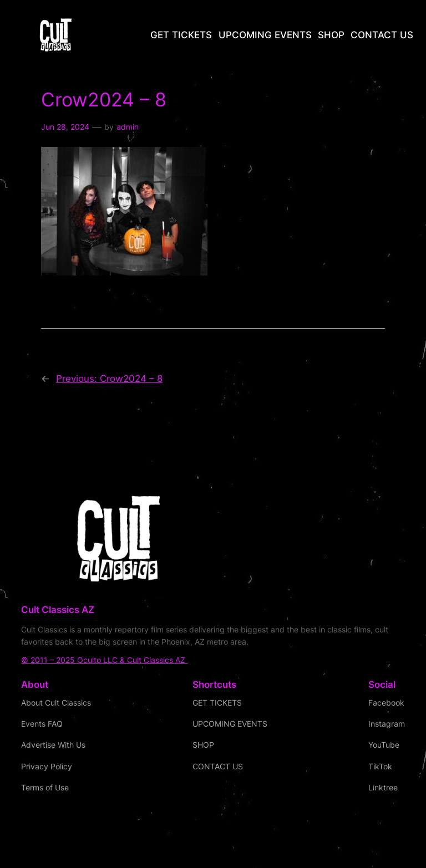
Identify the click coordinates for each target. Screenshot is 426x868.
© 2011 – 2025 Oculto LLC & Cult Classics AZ (104, 660)
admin (128, 127)
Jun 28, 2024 (65, 127)
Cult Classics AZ (58, 610)
